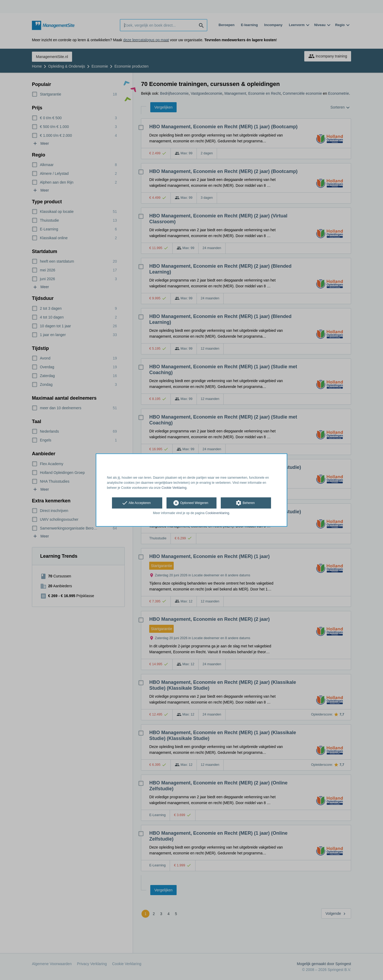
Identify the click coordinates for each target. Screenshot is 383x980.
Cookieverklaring (217, 513)
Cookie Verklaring (174, 488)
